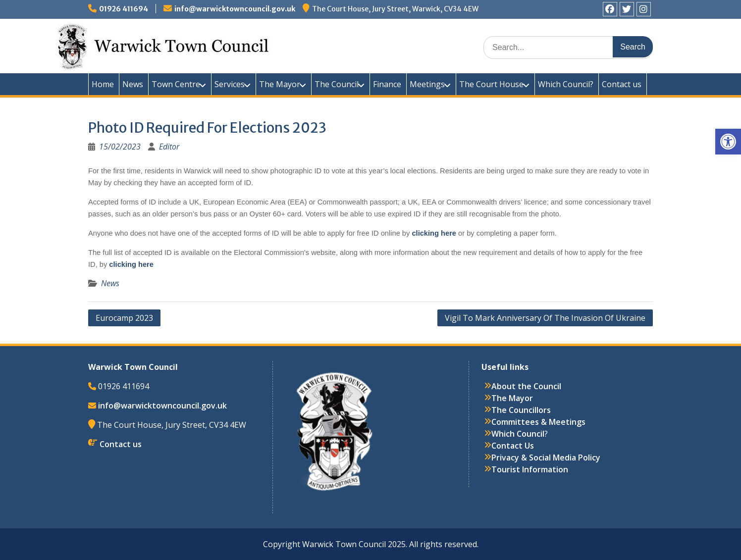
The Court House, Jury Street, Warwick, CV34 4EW (395, 9)
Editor (169, 147)
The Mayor (280, 84)
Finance (387, 84)
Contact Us (513, 446)
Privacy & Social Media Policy (546, 458)
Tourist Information (530, 469)
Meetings (427, 84)
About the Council (526, 386)
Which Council (518, 434)
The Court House (491, 84)
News (133, 84)
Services (230, 84)
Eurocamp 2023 (124, 318)
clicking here (435, 233)
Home (103, 84)
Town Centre (176, 84)
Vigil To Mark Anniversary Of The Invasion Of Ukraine (545, 318)
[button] (728, 142)
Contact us (622, 84)
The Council (337, 84)
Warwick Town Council (266, 45)
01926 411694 (124, 9)
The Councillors (521, 410)
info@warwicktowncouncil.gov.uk (235, 9)
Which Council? (566, 84)
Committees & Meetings (538, 422)
